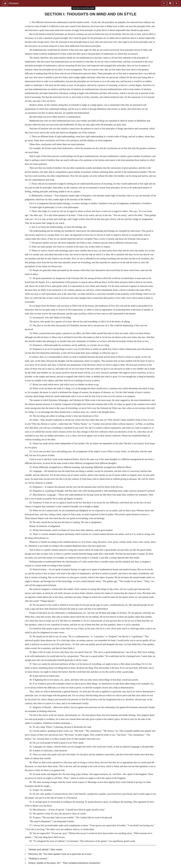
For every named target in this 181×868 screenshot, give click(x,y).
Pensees (14, 3)
